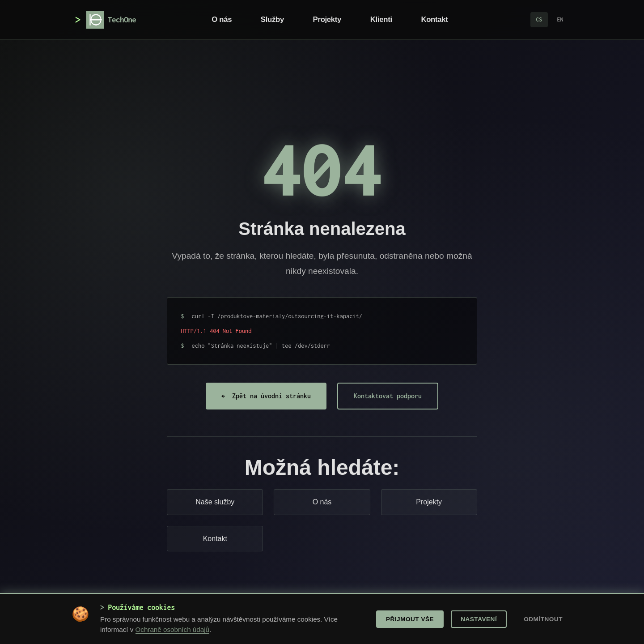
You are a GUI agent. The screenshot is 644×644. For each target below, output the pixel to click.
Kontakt (434, 19)
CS (539, 19)
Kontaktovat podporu (388, 396)
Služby (272, 19)
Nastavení (479, 619)
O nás (222, 19)
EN (560, 19)
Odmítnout (543, 619)
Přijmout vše (410, 619)
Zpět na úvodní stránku (266, 396)
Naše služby (215, 502)
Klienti (381, 19)
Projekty (327, 19)
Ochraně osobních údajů (173, 629)
